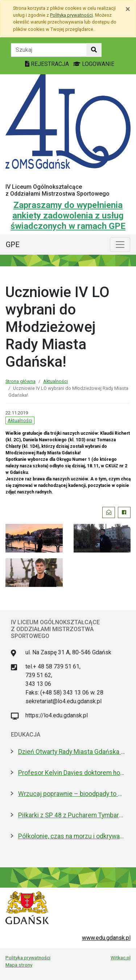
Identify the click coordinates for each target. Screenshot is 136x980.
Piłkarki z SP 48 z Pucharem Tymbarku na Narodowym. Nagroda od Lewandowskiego (72, 815)
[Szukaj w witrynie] (94, 50)
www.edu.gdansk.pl (106, 938)
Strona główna (20, 381)
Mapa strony (19, 965)
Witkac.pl (121, 958)
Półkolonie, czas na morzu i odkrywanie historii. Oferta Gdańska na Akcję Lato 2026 (72, 836)
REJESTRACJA (48, 64)
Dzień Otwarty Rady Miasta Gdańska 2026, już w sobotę (72, 752)
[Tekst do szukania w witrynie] (49, 50)
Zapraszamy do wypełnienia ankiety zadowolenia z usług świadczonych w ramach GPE (68, 216)
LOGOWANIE (94, 64)
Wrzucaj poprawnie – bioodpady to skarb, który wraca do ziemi (72, 794)
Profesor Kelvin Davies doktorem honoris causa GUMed (72, 773)
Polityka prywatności (28, 958)
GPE (13, 245)
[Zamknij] (128, 9)
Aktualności (55, 381)
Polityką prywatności (71, 15)
